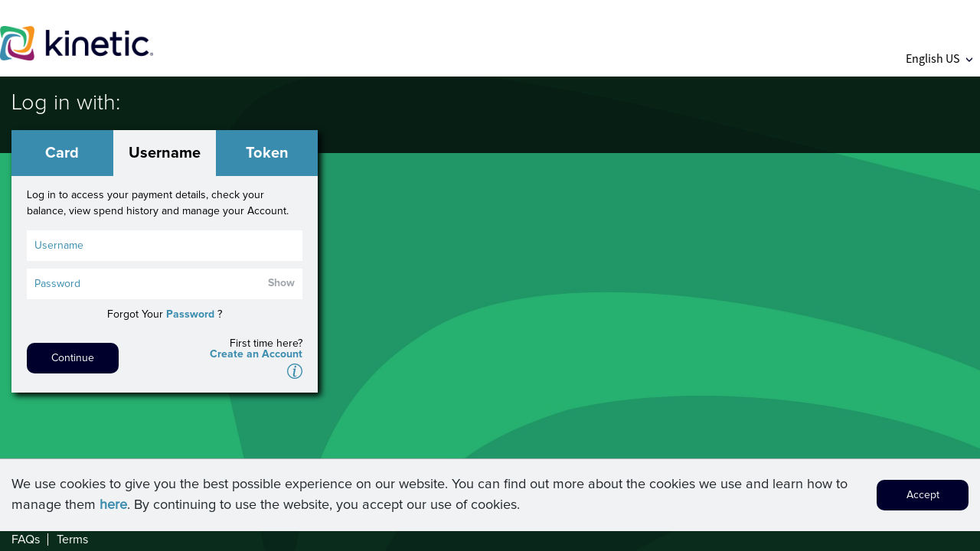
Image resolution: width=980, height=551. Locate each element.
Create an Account (256, 354)
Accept (923, 500)
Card (62, 153)
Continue (73, 358)
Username (165, 153)
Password (190, 315)
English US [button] (939, 58)
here (113, 510)
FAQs (26, 540)
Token (267, 153)
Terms (72, 540)
